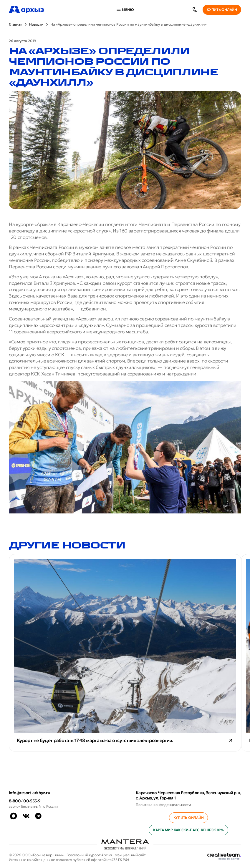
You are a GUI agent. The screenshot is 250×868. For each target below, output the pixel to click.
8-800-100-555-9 (25, 801)
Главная (15, 24)
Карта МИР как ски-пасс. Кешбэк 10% (188, 830)
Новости (36, 24)
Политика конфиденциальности (163, 805)
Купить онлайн (222, 10)
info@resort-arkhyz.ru (29, 793)
